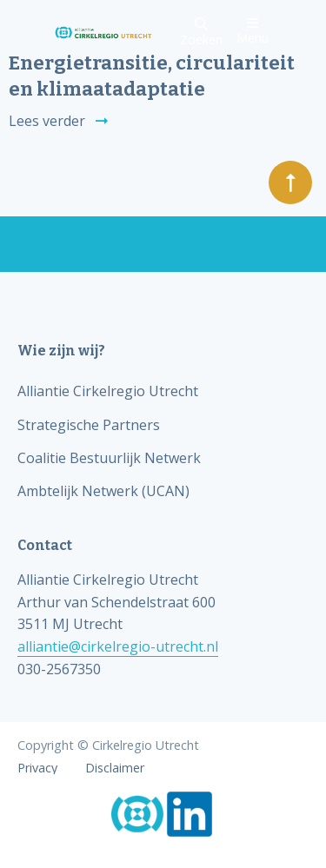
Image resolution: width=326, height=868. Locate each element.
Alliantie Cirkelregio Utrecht (108, 391)
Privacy (37, 768)
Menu (253, 31)
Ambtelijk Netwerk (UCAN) (103, 491)
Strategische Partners (89, 425)
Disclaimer (115, 768)
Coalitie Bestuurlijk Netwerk (109, 458)
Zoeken (201, 33)
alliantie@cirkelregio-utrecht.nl (118, 646)
